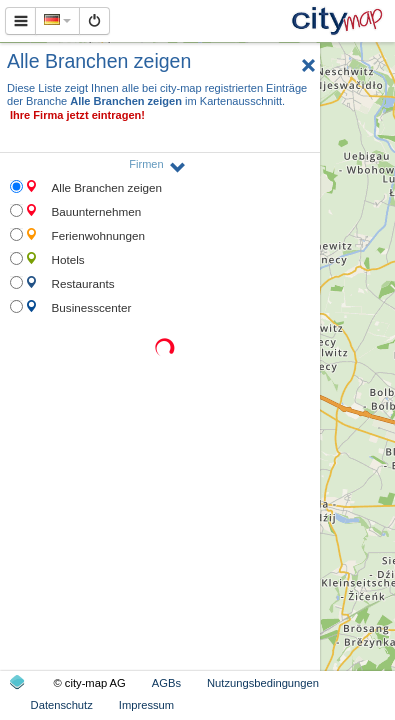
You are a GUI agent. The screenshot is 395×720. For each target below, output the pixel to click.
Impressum (146, 705)
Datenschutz (62, 705)
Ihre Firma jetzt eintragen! (77, 115)
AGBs (166, 683)
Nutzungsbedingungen (263, 683)
